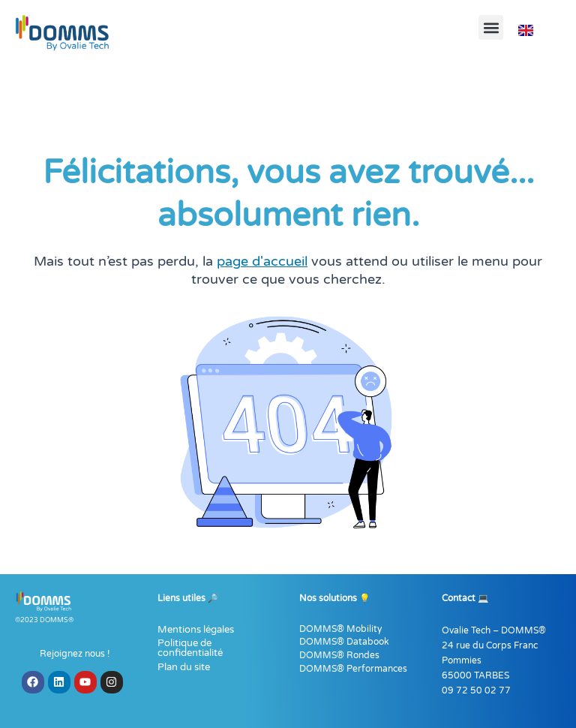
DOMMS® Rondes (339, 655)
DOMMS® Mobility (340, 629)
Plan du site (184, 667)
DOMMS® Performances (353, 669)
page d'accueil (262, 262)
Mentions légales (196, 630)
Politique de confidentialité (190, 648)
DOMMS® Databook (344, 642)
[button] (491, 27)
